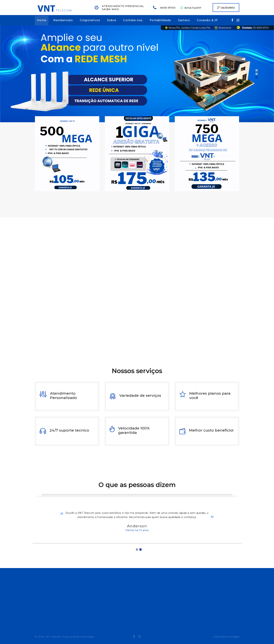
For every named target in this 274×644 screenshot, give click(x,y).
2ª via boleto (226, 8)
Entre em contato (167, 344)
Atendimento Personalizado (64, 395)
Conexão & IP (207, 20)
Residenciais (63, 20)
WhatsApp (191, 8)
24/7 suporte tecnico (69, 430)
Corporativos (90, 20)
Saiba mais (110, 9)
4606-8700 (168, 8)
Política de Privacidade (226, 637)
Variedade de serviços (140, 395)
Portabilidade (160, 20)
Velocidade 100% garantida (134, 430)
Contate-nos (133, 20)
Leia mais (204, 344)
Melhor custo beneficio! (211, 430)
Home (42, 20)
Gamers (184, 20)
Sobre (111, 20)
